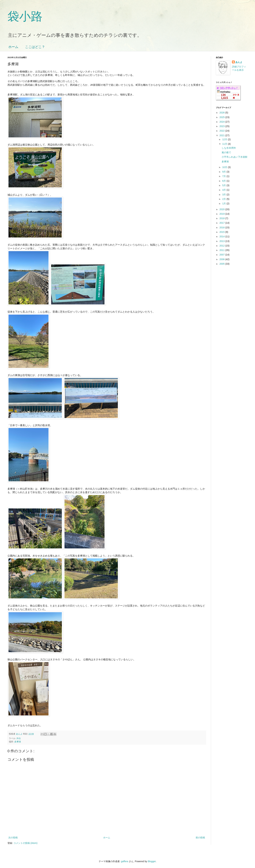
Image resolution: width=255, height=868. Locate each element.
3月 (224, 195)
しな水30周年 (229, 148)
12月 (225, 139)
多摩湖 (18, 742)
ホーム (13, 47)
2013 (222, 241)
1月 (224, 204)
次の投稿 (13, 838)
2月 (224, 199)
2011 (222, 250)
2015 (222, 232)
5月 (224, 185)
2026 (222, 113)
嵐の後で (226, 152)
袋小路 (25, 16)
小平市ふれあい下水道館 (234, 157)
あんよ (239, 62)
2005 (222, 264)
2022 (222, 131)
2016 (222, 227)
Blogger (152, 861)
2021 (222, 135)
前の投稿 (200, 838)
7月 (224, 176)
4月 (224, 190)
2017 (222, 223)
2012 (222, 246)
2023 (222, 126)
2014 (222, 236)
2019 (222, 214)
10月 (225, 167)
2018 (222, 218)
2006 (222, 259)
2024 (222, 122)
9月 (224, 172)
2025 (222, 117)
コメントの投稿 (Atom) (25, 843)
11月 (225, 144)
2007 (222, 255)
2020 (222, 209)
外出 (19, 738)
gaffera (125, 861)
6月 (224, 181)
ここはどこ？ (35, 47)
